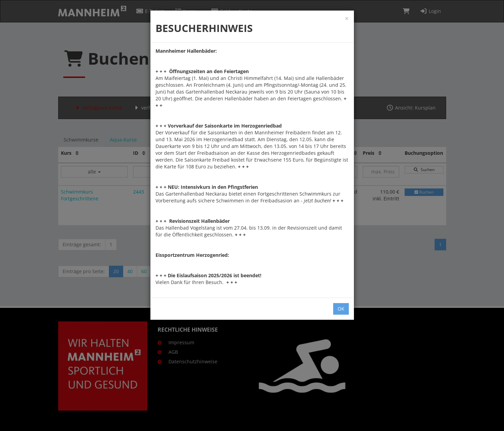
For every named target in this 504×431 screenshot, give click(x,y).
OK (341, 309)
